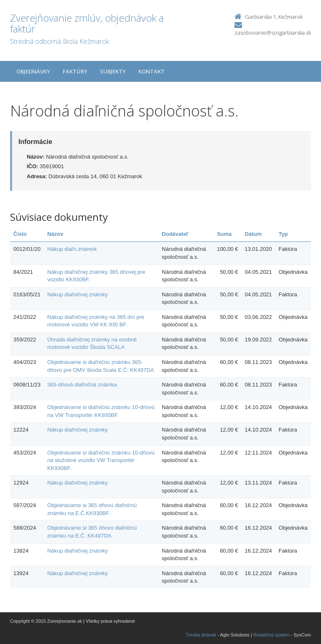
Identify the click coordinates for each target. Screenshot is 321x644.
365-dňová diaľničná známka (82, 385)
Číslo (20, 234)
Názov (55, 234)
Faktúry (75, 71)
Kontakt (152, 71)
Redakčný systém (271, 635)
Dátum (253, 234)
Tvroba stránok (201, 635)
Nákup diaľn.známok (72, 249)
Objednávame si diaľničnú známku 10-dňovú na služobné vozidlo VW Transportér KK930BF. (101, 460)
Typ (283, 234)
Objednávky (33, 71)
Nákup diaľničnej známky (78, 294)
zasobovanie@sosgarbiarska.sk (273, 33)
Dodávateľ (175, 234)
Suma (224, 234)
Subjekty (113, 71)
